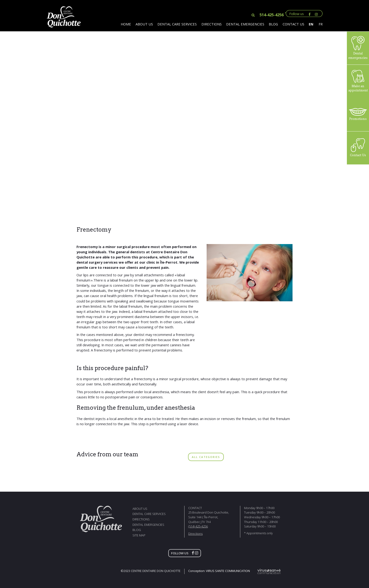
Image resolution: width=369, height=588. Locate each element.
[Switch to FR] (319, 24)
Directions (212, 24)
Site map (139, 535)
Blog (273, 24)
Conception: (219, 571)
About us (144, 24)
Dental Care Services (177, 24)
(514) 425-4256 (198, 526)
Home (126, 24)
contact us (293, 24)
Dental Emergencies (245, 24)
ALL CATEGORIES (206, 457)
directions (141, 519)
